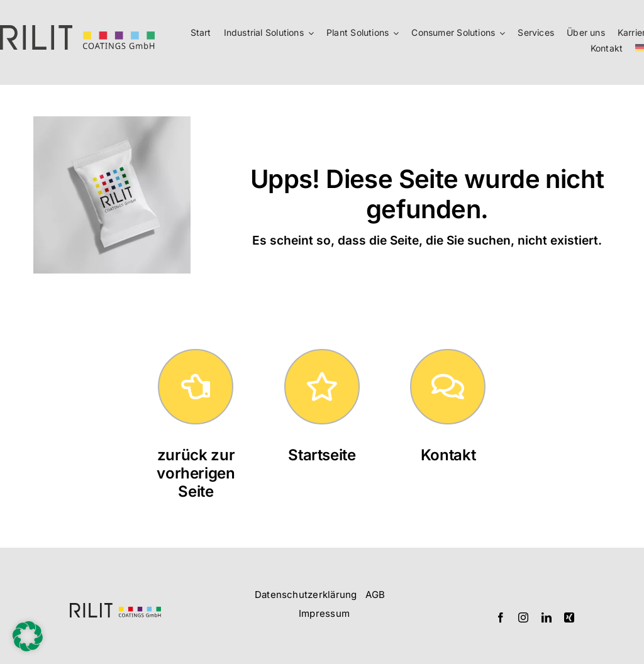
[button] (28, 636)
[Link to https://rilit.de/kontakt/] (448, 387)
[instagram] (523, 617)
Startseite (322, 455)
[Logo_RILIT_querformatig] (115, 608)
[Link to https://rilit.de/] (322, 387)
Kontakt (448, 455)
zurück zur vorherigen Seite (196, 473)
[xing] (569, 617)
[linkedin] (547, 617)
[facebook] (501, 617)
